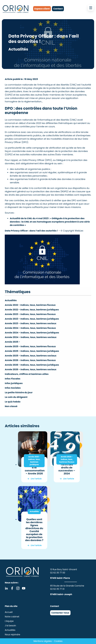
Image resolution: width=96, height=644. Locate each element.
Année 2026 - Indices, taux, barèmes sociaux (30, 369)
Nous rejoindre (12, 635)
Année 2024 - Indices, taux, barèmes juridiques (32, 333)
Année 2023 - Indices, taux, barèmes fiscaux (30, 314)
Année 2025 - (12, 342)
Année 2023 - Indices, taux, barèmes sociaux (30, 323)
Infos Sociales (13, 388)
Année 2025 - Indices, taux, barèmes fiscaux (30, 346)
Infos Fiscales (12, 379)
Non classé (11, 406)
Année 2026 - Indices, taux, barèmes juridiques (32, 365)
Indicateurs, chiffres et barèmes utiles (27, 374)
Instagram (18, 588)
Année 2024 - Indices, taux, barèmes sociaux (31, 337)
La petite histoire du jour (19, 392)
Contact (58, 9)
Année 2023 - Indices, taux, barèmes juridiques (32, 319)
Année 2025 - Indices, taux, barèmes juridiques (32, 351)
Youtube (24, 588)
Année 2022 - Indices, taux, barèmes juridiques (32, 310)
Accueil (9, 612)
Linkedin (6, 588)
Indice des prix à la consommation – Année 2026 (35, 469)
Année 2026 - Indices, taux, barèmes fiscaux (30, 360)
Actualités (11, 300)
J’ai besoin (10, 626)
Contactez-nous (60, 613)
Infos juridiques (14, 383)
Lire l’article (36, 479)
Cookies (58, 641)
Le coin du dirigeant (16, 397)
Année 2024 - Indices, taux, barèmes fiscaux (30, 328)
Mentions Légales (43, 641)
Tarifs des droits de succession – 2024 (67, 469)
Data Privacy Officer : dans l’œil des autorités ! (31, 231)
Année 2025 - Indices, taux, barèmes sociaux (31, 356)
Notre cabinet (12, 617)
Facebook (12, 588)
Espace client (42, 9)
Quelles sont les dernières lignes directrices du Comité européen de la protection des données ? (34, 530)
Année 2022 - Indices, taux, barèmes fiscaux (30, 305)
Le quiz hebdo (13, 402)
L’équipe (9, 621)
